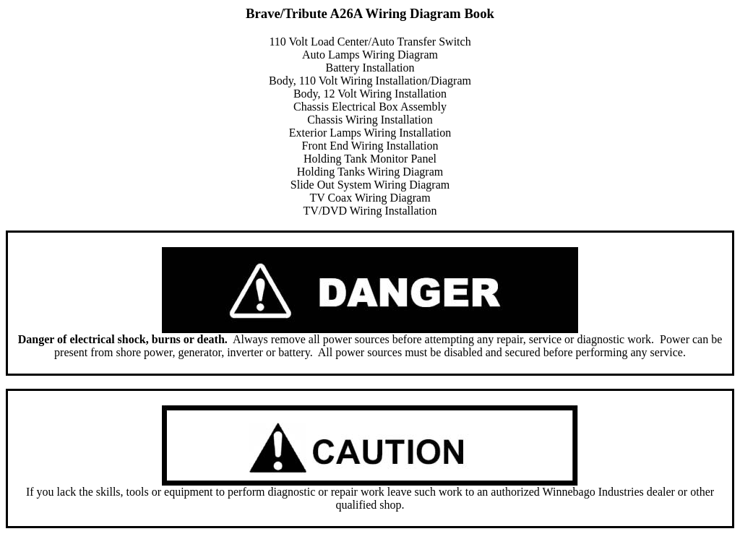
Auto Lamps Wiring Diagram (370, 55)
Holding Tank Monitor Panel (370, 159)
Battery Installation (370, 68)
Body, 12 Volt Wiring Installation (370, 94)
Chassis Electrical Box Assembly (370, 107)
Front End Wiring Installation (370, 146)
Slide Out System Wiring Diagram (370, 185)
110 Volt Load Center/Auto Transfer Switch (370, 42)
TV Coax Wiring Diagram (370, 198)
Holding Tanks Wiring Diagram (370, 172)
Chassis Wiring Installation (370, 120)
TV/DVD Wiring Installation (370, 211)
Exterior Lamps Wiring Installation (370, 133)
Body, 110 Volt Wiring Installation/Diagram (370, 81)
